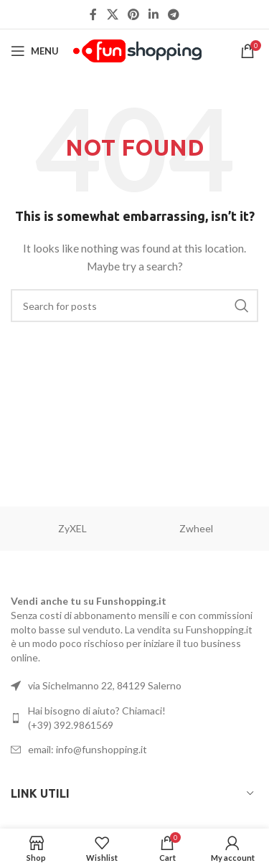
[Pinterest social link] (133, 14)
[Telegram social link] (174, 14)
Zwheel (196, 528)
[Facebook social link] (93, 14)
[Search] (134, 306)
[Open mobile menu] (35, 51)
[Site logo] (137, 50)
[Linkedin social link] (154, 14)
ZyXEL (72, 528)
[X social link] (112, 14)
